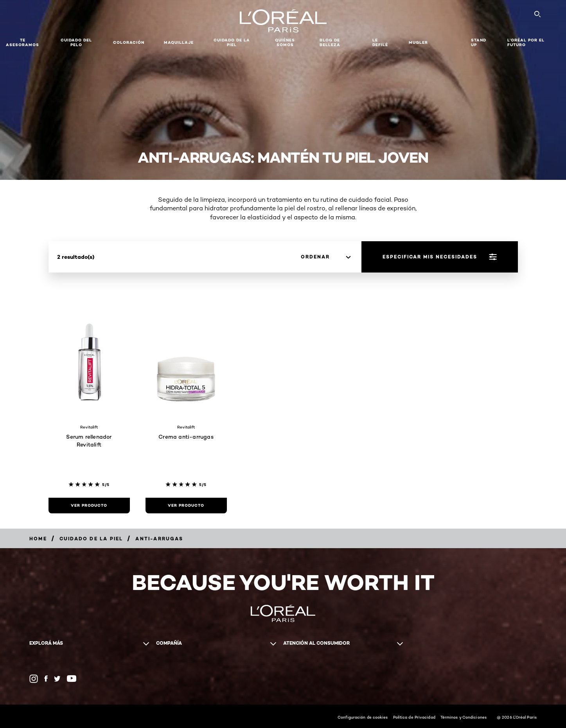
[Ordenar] (326, 257)
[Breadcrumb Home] (38, 539)
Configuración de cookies (363, 717)
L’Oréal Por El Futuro (526, 42)
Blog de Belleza (330, 42)
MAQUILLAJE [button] (179, 42)
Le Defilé (380, 42)
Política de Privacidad (414, 717)
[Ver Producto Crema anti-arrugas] (186, 506)
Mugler (418, 42)
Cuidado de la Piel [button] (232, 42)
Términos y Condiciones (464, 717)
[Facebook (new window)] (46, 679)
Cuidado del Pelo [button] (76, 42)
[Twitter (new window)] (57, 679)
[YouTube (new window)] (72, 679)
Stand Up (479, 42)
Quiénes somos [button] (285, 42)
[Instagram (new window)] (34, 679)
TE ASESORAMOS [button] (22, 42)
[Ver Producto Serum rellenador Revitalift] (89, 506)
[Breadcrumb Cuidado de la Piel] (91, 539)
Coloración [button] (129, 42)
